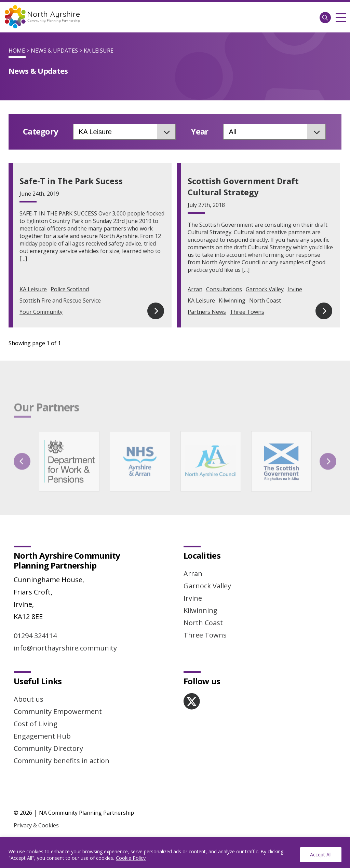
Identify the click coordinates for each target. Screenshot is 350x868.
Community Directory (48, 748)
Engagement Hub (42, 736)
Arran (195, 289)
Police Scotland (70, 289)
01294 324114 (35, 636)
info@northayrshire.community (65, 648)
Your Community (41, 312)
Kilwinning (232, 300)
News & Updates (54, 51)
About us (29, 699)
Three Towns (247, 312)
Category (41, 132)
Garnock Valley (265, 289)
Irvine (295, 289)
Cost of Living (36, 724)
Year (199, 132)
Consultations (224, 289)
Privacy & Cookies (36, 825)
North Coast (265, 300)
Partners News (207, 312)
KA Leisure (33, 289)
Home (17, 51)
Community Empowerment (58, 711)
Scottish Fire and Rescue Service (60, 300)
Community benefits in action (62, 761)
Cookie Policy (131, 858)
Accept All (321, 855)
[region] (175, 852)
